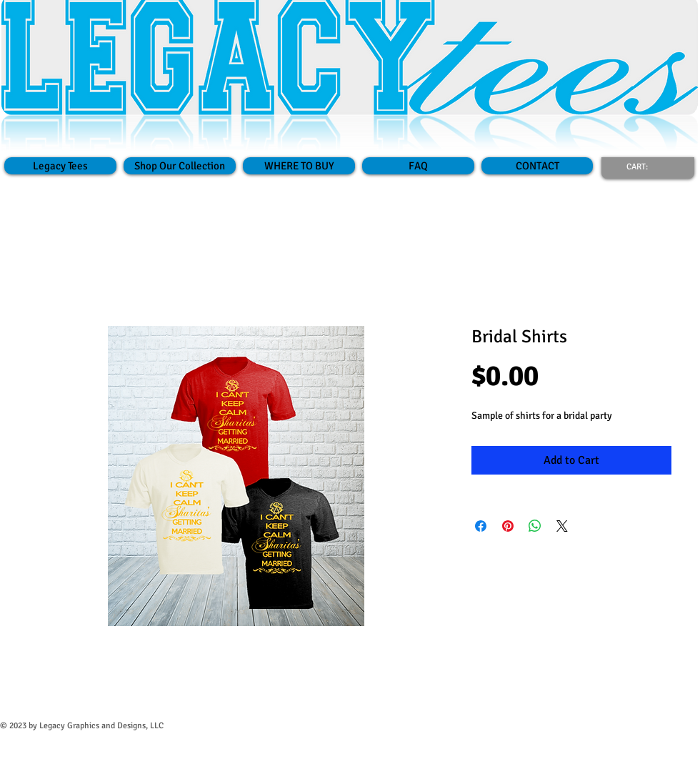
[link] (646, 167)
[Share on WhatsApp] (535, 526)
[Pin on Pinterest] (508, 526)
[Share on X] (562, 526)
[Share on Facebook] (481, 526)
